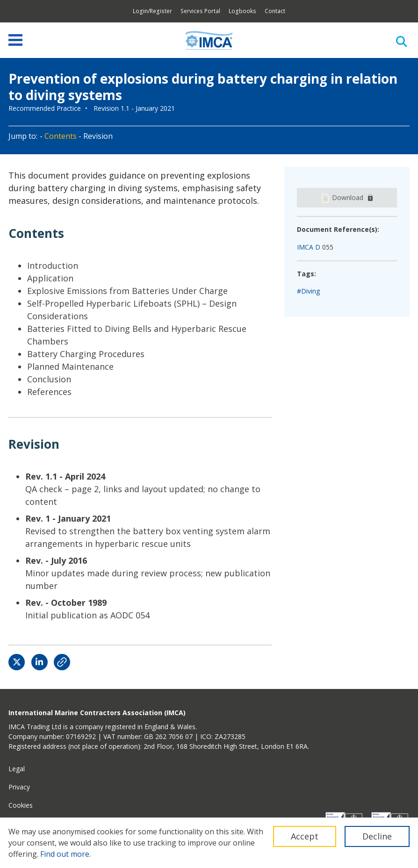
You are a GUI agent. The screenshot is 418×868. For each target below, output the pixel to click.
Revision (98, 136)
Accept (305, 836)
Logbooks (242, 11)
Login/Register (152, 11)
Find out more (65, 854)
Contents (61, 136)
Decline (377, 836)
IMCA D (309, 247)
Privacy (19, 787)
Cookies (21, 805)
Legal (17, 769)
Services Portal (200, 11)
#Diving (308, 291)
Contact (275, 11)
